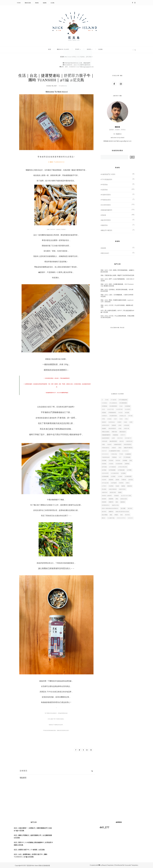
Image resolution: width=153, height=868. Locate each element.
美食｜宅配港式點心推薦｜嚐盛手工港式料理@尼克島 (117, 275)
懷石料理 (127, 515)
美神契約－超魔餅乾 (107, 496)
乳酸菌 (117, 486)
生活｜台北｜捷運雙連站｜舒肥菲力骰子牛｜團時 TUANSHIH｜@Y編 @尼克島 (30, 856)
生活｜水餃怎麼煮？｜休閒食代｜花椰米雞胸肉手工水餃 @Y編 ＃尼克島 (33, 829)
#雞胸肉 (114, 448)
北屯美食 (104, 464)
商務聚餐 (104, 502)
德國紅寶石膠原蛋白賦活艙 (122, 512)
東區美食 (130, 486)
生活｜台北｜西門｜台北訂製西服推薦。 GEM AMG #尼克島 (117, 280)
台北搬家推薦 (128, 476)
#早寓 (103, 419)
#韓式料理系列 (128, 444)
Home (19, 3)
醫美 (122, 515)
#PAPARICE (105, 454)
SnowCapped (121, 518)
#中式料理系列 (123, 403)
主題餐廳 (125, 460)
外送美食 (104, 480)
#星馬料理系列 (106, 425)
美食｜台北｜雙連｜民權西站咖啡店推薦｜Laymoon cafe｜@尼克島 (117, 301)
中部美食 (114, 457)
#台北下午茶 (110, 409)
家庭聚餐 (111, 499)
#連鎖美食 (104, 225)
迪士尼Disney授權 (126, 496)
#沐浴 (121, 419)
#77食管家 (114, 400)
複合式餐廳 (105, 515)
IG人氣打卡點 (111, 518)
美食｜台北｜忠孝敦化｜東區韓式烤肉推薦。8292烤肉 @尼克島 (117, 290)
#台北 (103, 409)
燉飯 (111, 515)
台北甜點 (113, 476)
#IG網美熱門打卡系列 (108, 174)
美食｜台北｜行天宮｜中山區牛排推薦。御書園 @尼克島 (117, 306)
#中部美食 (104, 185)
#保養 (131, 422)
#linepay (125, 451)
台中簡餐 (129, 470)
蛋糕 (117, 502)
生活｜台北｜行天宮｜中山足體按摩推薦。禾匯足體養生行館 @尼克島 (118, 317)
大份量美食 (128, 454)
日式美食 (111, 460)
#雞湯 (120, 448)
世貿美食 (118, 460)
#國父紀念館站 (106, 432)
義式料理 (104, 512)
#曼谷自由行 (105, 253)
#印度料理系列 (106, 195)
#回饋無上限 (123, 416)
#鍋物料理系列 (118, 444)
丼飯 (131, 460)
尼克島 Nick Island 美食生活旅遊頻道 (38, 865)
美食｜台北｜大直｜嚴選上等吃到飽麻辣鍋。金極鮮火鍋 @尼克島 (118, 271)
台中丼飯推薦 (112, 467)
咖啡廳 (123, 486)
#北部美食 (104, 190)
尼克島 (117, 480)
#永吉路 (120, 413)
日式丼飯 (104, 460)
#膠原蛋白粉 (129, 441)
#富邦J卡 (123, 435)
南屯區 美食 (113, 492)
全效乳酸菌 (114, 483)
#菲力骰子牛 (128, 438)
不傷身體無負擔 (106, 457)
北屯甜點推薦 (119, 464)
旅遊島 (45, 3)
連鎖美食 (123, 502)
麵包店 (104, 518)
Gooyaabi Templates (131, 865)
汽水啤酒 (111, 486)
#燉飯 (103, 444)
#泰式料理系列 (112, 429)
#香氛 (120, 425)
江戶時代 (104, 486)
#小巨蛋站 (104, 403)
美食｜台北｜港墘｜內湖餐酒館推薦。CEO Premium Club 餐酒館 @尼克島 (117, 285)
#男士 (126, 419)
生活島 (52, 3)
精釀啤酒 (111, 512)
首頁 (53, 50)
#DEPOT (104, 451)
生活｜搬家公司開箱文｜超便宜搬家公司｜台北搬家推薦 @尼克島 (33, 837)
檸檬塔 (116, 515)
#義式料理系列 (106, 220)
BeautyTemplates (108, 865)
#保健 (125, 422)
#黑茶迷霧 (104, 441)
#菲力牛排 (120, 438)
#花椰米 (119, 422)
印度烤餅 (121, 483)
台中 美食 (104, 467)
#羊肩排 (109, 419)
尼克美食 (111, 480)
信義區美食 (105, 492)
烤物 (117, 499)
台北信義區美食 (115, 473)
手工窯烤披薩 (127, 457)
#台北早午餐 (119, 409)
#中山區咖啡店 (113, 403)
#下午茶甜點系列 (106, 179)
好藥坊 (128, 483)
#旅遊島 (103, 248)
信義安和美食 (122, 489)
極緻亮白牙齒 (115, 505)
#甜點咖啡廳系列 (106, 210)
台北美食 (123, 473)
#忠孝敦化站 (112, 422)
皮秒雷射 (131, 480)
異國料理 (111, 502)
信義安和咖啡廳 (113, 489)
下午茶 (121, 454)
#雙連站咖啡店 (106, 448)
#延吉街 (104, 422)
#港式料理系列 (106, 438)
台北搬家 (120, 476)
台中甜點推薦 (121, 470)
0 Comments (63, 86)
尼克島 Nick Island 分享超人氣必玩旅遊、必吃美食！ (77, 57)
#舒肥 (113, 438)
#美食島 (103, 215)
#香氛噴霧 (126, 425)
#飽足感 (121, 441)
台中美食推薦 (112, 470)
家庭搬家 (104, 499)
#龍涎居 (109, 444)
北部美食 (127, 464)
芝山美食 (104, 489)
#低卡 (115, 419)
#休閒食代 (104, 416)
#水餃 (121, 406)
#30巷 (107, 400)
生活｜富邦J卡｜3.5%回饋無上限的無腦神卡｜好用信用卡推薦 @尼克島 (33, 844)
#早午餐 (130, 416)
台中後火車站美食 (123, 467)
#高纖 (120, 429)
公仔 (120, 457)
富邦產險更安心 (106, 505)
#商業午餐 (126, 429)
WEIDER (130, 518)
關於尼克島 (28, 3)
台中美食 (104, 470)
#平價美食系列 (106, 200)
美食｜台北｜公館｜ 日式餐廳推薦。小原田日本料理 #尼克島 (117, 296)
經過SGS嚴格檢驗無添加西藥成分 (110, 508)
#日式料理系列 (106, 205)
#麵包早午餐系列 (106, 230)
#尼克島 (104, 413)
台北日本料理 (105, 473)
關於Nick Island (65, 50)
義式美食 (130, 508)
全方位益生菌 (105, 483)
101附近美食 (114, 454)
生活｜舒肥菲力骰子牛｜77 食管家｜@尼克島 (29, 850)
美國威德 (116, 496)
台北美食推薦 (105, 476)
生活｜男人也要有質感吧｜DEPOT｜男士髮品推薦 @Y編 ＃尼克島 (117, 311)
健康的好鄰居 (124, 499)
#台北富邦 (128, 409)
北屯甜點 (111, 464)
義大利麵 (123, 508)
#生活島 (127, 413)
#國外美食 (114, 432)
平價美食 (124, 480)
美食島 (37, 3)
